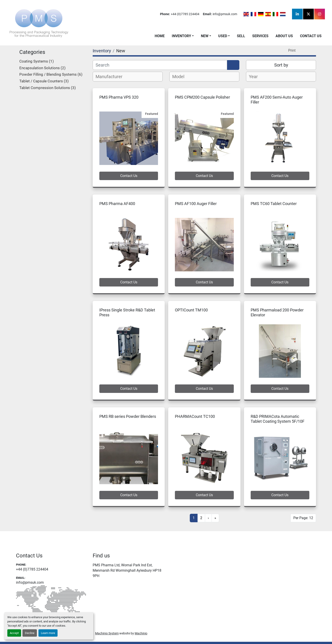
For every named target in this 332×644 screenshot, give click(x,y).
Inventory (181, 36)
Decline (30, 633)
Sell (241, 36)
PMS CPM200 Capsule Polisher (202, 97)
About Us (284, 36)
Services (260, 36)
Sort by (281, 65)
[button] (183, 36)
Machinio (141, 633)
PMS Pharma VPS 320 (119, 97)
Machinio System (107, 633)
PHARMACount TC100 (195, 416)
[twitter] (308, 14)
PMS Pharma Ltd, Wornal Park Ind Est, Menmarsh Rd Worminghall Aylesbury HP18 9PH (127, 570)
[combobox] (128, 77)
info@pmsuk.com (225, 14)
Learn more (48, 633)
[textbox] (111, 77)
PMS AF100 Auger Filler (196, 204)
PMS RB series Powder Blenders (128, 416)
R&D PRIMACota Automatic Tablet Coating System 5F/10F (278, 419)
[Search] (160, 65)
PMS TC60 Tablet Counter (274, 204)
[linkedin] (297, 14)
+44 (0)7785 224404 (185, 14)
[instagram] (320, 14)
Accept (14, 633)
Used (223, 36)
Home (160, 36)
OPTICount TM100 (191, 310)
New (205, 36)
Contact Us (311, 36)
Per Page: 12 (303, 518)
